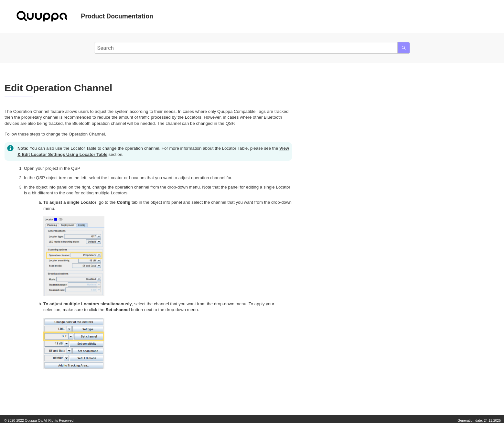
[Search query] (252, 48)
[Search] (404, 48)
